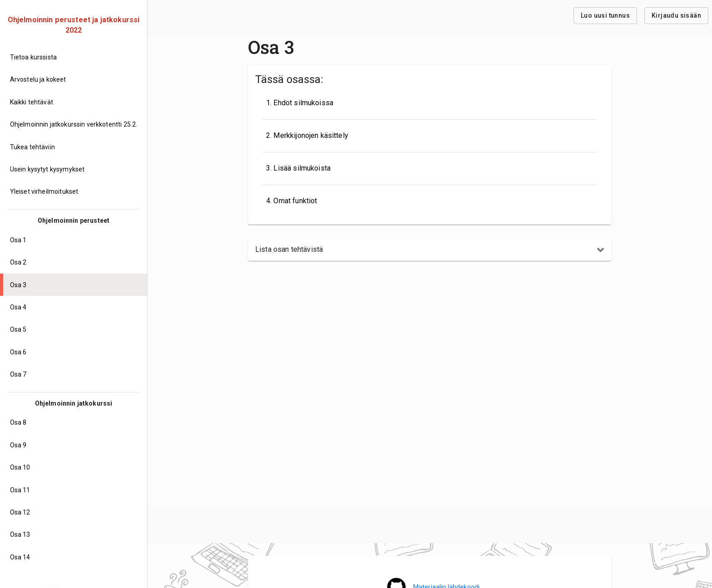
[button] (430, 250)
